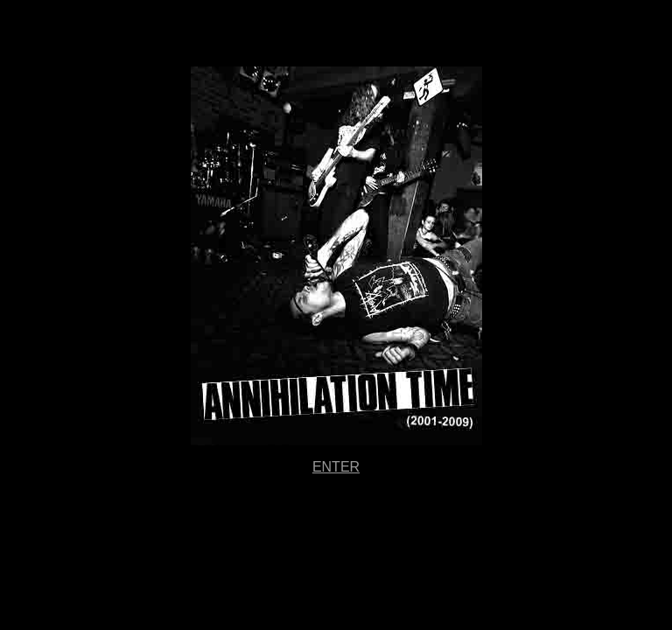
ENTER (336, 467)
